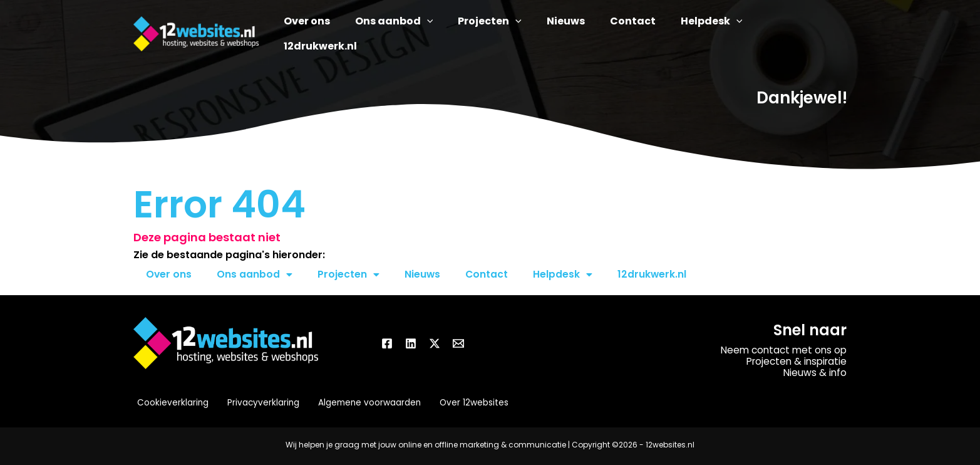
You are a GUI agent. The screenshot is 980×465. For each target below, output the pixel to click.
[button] (455, 34)
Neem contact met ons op (781, 350)
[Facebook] (387, 343)
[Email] (458, 343)
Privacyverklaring (258, 403)
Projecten (349, 274)
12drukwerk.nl (654, 274)
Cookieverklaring (169, 403)
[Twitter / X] (435, 343)
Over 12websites (466, 403)
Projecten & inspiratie (794, 361)
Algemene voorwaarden (363, 403)
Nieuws (423, 274)
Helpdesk (565, 274)
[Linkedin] (411, 343)
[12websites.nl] (196, 33)
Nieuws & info (814, 373)
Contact (488, 274)
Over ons (169, 274)
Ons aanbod (255, 274)
